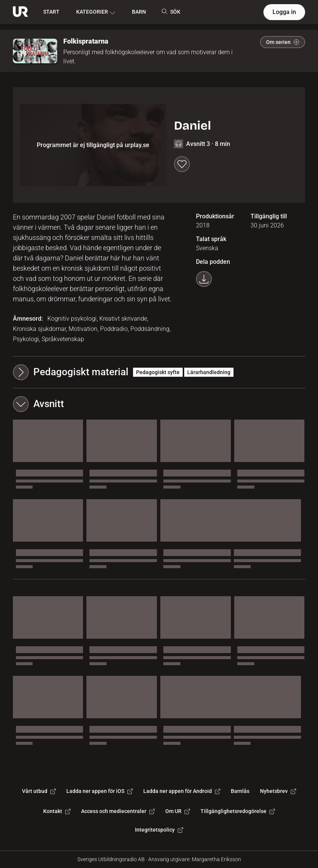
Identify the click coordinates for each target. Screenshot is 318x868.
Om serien (283, 42)
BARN (139, 12)
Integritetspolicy (159, 830)
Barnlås (240, 791)
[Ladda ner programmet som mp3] (204, 279)
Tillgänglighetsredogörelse (238, 811)
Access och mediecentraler (118, 811)
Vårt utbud (39, 791)
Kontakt (57, 811)
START (51, 12)
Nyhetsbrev (278, 791)
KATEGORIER (96, 12)
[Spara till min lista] (182, 164)
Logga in (284, 12)
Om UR (178, 811)
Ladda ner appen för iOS (99, 791)
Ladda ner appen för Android (182, 791)
